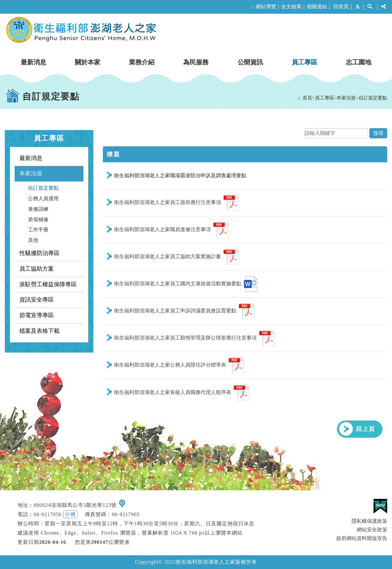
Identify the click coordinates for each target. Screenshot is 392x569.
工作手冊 (38, 230)
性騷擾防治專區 (39, 253)
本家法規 (346, 98)
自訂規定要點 (373, 98)
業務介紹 (142, 62)
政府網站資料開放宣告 (362, 538)
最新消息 (33, 62)
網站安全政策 (372, 530)
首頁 (307, 98)
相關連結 (317, 7)
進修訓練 (38, 209)
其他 (33, 240)
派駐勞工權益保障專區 (48, 284)
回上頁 (366, 429)
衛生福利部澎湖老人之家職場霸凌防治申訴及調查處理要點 (180, 175)
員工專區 (304, 62)
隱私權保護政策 (369, 521)
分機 (70, 514)
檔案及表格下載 (39, 331)
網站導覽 (266, 7)
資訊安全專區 (37, 300)
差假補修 (38, 219)
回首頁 (341, 7)
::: (253, 7)
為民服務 (196, 62)
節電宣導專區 (37, 315)
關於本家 (88, 62)
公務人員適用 (43, 198)
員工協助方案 (37, 269)
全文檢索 (291, 7)
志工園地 (359, 62)
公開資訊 (250, 62)
